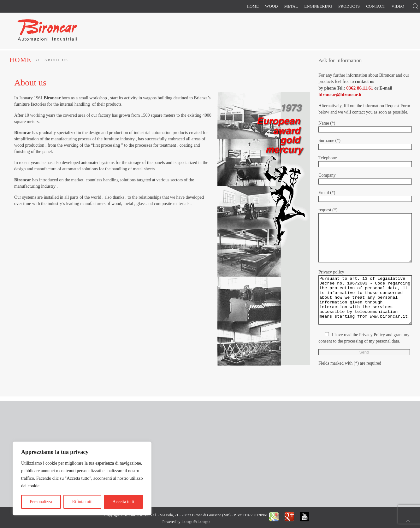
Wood (271, 6)
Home (253, 6)
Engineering (318, 6)
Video (398, 6)
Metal (291, 6)
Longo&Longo (195, 521)
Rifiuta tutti (82, 502)
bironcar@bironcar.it (340, 95)
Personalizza (41, 502)
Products (349, 6)
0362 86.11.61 (360, 88)
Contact (376, 6)
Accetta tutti (124, 502)
